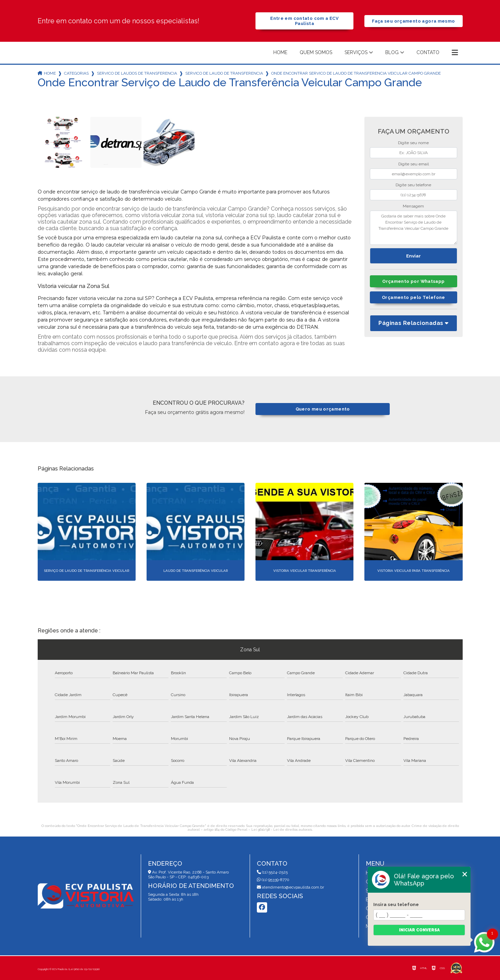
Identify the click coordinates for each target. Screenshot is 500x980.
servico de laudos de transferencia (137, 73)
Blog (392, 52)
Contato (428, 52)
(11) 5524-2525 (272, 872)
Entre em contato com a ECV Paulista (304, 21)
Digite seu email (414, 164)
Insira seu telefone (396, 904)
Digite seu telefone (413, 185)
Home (280, 52)
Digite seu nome (413, 143)
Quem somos (316, 52)
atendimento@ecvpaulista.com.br (290, 887)
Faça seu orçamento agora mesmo (413, 21)
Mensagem (413, 206)
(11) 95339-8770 (273, 880)
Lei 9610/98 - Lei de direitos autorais (282, 830)
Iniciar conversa (419, 930)
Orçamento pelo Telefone (414, 297)
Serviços (356, 52)
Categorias (76, 73)
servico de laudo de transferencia (224, 73)
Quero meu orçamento (323, 409)
